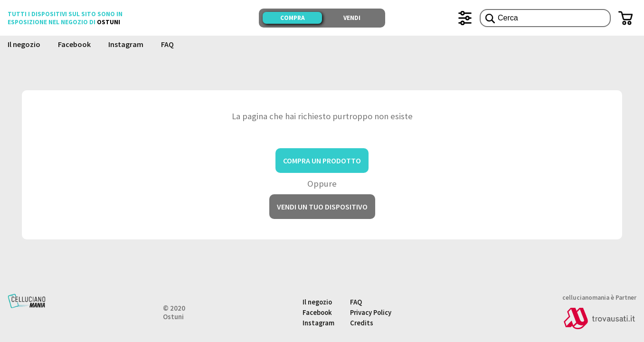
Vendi (352, 18)
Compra (293, 18)
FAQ (167, 44)
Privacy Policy (371, 313)
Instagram (126, 44)
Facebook (74, 44)
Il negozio (24, 44)
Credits (362, 323)
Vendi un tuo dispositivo (322, 207)
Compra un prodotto (322, 161)
